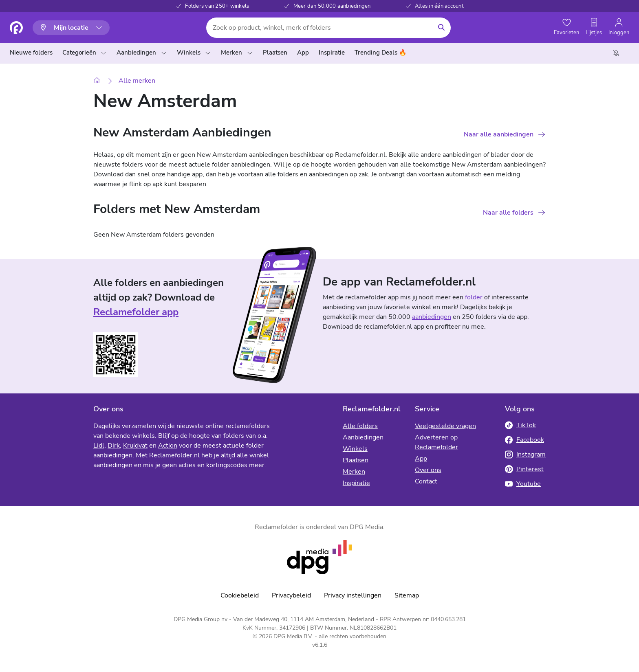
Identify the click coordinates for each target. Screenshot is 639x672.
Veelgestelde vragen (445, 426)
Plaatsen (356, 460)
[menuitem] (33, 53)
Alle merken (137, 81)
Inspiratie (356, 483)
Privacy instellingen (353, 595)
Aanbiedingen (142, 53)
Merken (237, 53)
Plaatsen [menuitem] (275, 53)
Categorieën (85, 53)
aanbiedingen (432, 317)
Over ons (428, 470)
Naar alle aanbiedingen (499, 134)
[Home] (97, 81)
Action (168, 446)
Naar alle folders (508, 213)
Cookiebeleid (240, 595)
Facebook (524, 440)
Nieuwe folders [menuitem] (31, 53)
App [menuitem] (303, 53)
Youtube (523, 484)
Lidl (99, 446)
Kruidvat (135, 446)
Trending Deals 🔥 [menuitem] (381, 53)
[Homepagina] (16, 28)
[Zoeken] (441, 28)
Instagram (525, 455)
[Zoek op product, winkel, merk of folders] (319, 28)
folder (474, 297)
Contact (426, 481)
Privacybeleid (291, 595)
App (421, 459)
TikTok (520, 425)
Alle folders (360, 426)
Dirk (114, 446)
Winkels (194, 53)
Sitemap (407, 595)
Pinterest (524, 469)
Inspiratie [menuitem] (332, 53)
